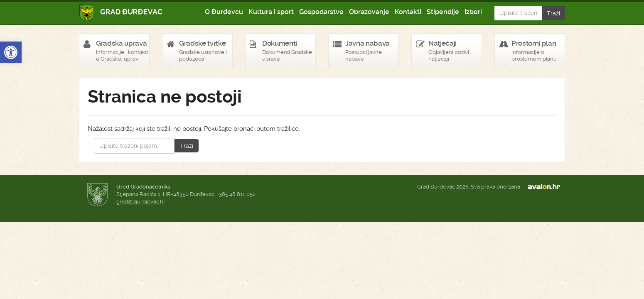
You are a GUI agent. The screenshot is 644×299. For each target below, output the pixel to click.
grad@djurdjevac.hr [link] (141, 202)
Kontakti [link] (408, 12)
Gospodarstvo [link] (321, 12)
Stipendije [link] (443, 12)
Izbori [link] (473, 12)
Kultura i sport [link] (271, 12)
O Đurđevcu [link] (224, 12)
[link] (11, 52)
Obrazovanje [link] (369, 12)
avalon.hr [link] (546, 187)
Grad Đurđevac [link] (121, 13)
